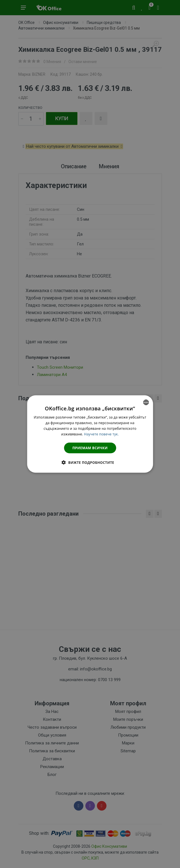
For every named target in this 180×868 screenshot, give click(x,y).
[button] (90, 462)
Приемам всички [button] (90, 448)
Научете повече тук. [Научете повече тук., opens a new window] (101, 434)
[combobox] (146, 402)
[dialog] (90, 434)
